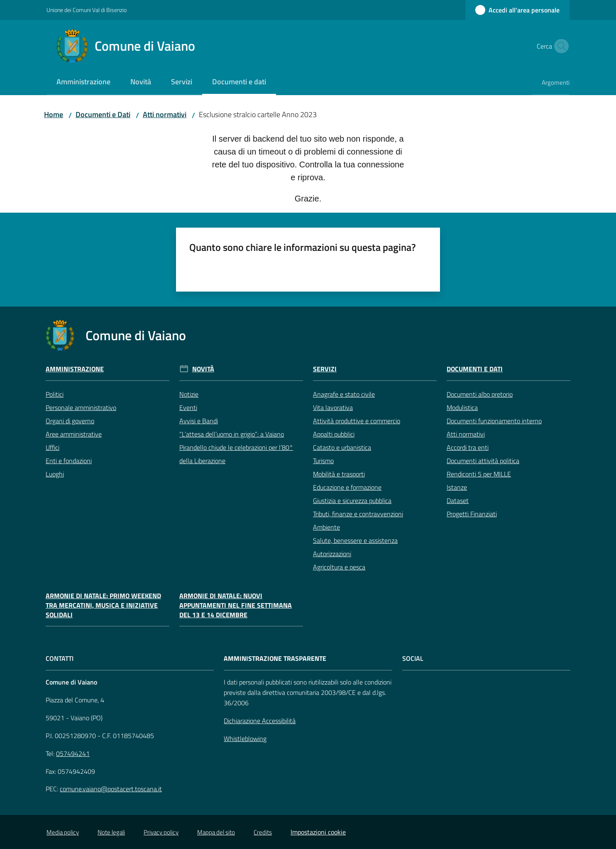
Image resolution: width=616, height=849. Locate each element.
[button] (560, 46)
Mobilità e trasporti (339, 474)
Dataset (458, 501)
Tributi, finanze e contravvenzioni (358, 514)
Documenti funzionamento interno (494, 421)
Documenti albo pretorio (480, 394)
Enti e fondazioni (69, 461)
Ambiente (326, 527)
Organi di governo (70, 421)
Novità (203, 369)
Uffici (53, 447)
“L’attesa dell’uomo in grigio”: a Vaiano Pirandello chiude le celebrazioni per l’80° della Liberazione (236, 447)
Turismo (323, 461)
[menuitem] (83, 82)
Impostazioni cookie (318, 832)
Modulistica (462, 407)
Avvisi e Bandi (199, 421)
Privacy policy (161, 832)
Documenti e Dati (103, 114)
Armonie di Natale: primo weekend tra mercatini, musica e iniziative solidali (103, 605)
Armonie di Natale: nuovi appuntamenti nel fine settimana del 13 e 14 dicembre (236, 605)
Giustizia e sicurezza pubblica (352, 501)
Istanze (457, 487)
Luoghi (55, 474)
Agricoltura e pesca (339, 567)
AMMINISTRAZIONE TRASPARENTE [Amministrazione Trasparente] (275, 659)
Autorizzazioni (332, 554)
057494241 (73, 753)
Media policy (63, 832)
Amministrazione (75, 369)
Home (54, 114)
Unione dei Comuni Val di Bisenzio (87, 10)
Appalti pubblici (334, 434)
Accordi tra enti (468, 447)
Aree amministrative (74, 434)
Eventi (188, 407)
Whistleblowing (245, 739)
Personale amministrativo (81, 407)
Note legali (111, 832)
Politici (55, 394)
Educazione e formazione (347, 487)
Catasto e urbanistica (342, 447)
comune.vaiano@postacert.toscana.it (111, 789)
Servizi (325, 369)
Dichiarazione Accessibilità (260, 721)
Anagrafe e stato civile (344, 394)
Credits (263, 832)
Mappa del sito (216, 832)
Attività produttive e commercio (357, 421)
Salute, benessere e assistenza (355, 540)
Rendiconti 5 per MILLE (479, 474)
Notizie (189, 394)
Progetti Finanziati (472, 514)
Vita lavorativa (333, 407)
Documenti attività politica (483, 461)
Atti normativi (165, 114)
